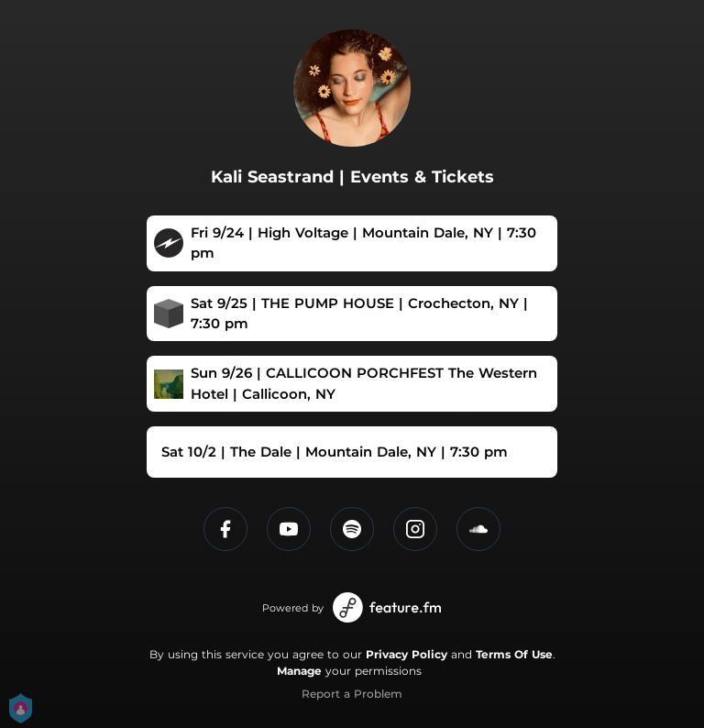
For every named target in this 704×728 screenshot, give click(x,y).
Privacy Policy (407, 654)
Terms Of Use (514, 654)
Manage (299, 671)
